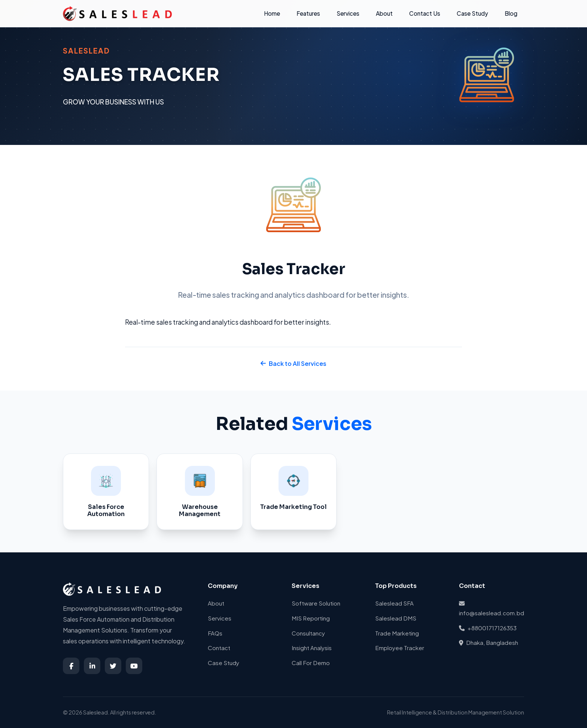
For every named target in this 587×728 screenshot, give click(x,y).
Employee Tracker (400, 648)
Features (308, 13)
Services (348, 13)
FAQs (215, 633)
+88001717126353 (488, 628)
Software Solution (316, 603)
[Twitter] (113, 666)
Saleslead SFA (394, 603)
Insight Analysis (312, 648)
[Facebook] (71, 666)
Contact (219, 648)
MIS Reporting (311, 618)
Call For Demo (311, 663)
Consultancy (308, 633)
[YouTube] (134, 666)
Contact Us (425, 13)
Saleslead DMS (396, 618)
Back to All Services (293, 363)
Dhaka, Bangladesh (489, 642)
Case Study (472, 13)
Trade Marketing (397, 633)
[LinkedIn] (92, 666)
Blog (511, 13)
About (384, 13)
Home (272, 13)
